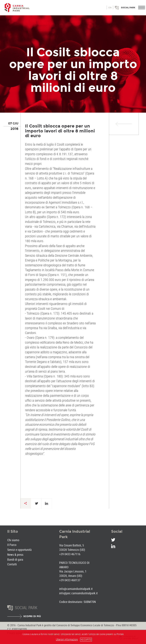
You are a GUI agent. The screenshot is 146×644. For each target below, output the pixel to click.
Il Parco (12, 545)
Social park (128, 8)
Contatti (12, 564)
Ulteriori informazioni (67, 639)
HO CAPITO (86, 640)
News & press (15, 555)
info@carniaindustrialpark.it (76, 589)
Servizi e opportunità (19, 550)
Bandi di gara (15, 559)
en (110, 8)
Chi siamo (13, 540)
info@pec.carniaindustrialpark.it (78, 593)
